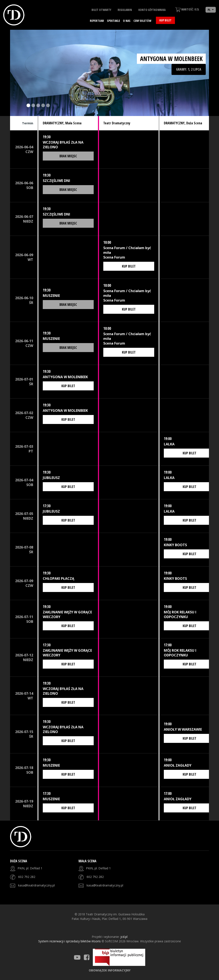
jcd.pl (124, 937)
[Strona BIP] (119, 957)
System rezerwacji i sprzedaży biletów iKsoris (70, 941)
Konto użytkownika (152, 10)
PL (209, 10)
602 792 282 (27, 877)
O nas (127, 21)
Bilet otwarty (101, 10)
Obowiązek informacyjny (110, 970)
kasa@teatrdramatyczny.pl (36, 885)
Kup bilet (165, 20)
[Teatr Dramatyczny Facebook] (87, 957)
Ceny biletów (142, 21)
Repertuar (97, 21)
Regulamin (125, 10)
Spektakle (113, 21)
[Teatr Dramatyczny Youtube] (77, 957)
